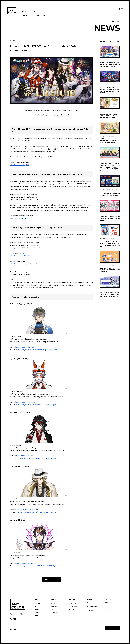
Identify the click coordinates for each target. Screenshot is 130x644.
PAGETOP (109, 628)
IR (34, 12)
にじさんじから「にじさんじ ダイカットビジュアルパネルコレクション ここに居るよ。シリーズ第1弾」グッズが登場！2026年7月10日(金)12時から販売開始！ (110, 167)
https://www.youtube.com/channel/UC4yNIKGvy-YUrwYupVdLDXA (36, 350)
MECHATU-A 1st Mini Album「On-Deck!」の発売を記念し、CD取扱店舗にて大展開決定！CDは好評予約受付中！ (110, 194)
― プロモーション (73, 606)
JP (119, 8)
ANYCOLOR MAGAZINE (110, 614)
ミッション (38, 603)
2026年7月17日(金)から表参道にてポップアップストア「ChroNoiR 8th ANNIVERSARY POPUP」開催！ (110, 116)
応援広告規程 (107, 608)
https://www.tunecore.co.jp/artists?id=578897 (24, 264)
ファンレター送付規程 (109, 611)
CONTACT (49, 8)
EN (122, 8)
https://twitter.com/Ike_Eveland (25, 347)
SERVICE (24, 16)
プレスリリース (27, 41)
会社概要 (37, 612)
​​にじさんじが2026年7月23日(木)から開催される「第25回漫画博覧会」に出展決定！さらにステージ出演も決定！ (110, 65)
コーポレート (54, 612)
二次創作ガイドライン (109, 602)
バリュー (37, 606)
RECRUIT (37, 8)
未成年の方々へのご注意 (110, 605)
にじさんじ (108, 60)
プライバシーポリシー (109, 599)
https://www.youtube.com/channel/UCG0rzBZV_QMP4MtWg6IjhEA (37, 566)
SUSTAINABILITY (39, 16)
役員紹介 (37, 615)
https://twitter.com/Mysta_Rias (25, 402)
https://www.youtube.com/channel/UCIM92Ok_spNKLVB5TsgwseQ (37, 405)
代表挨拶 (37, 609)
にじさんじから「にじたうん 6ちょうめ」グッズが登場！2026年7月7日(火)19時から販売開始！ (110, 270)
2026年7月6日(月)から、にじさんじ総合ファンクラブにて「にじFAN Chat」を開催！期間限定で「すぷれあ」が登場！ (110, 294)
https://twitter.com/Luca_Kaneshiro (26, 509)
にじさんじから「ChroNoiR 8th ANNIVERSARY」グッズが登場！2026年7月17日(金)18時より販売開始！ (110, 141)
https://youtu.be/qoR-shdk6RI (19, 218)
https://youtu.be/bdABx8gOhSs (20, 165)
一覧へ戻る (46, 580)
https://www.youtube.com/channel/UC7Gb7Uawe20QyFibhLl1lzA (36, 512)
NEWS (24, 12)
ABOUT (24, 8)
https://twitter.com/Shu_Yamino (25, 563)
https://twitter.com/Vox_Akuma (25, 456)
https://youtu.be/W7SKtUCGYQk (20, 256)
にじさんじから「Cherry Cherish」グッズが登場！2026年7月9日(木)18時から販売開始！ (110, 218)
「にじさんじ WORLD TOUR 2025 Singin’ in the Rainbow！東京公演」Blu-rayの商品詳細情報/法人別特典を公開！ (110, 244)
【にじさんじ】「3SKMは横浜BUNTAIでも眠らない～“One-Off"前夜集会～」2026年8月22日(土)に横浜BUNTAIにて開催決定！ (110, 90)
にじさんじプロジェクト (74, 603)
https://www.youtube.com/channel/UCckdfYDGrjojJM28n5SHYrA (36, 458)
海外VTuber (21, 41)
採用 (52, 609)
